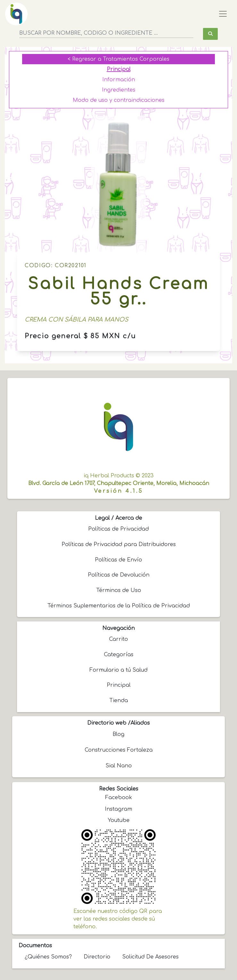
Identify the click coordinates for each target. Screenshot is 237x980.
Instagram (119, 809)
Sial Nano (119, 766)
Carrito (119, 639)
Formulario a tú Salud (119, 670)
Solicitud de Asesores (150, 957)
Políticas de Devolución (119, 575)
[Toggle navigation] (223, 14)
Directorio (97, 957)
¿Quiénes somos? (48, 957)
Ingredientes (119, 90)
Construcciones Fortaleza (119, 750)
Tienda (119, 701)
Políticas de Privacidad (119, 529)
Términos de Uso (119, 590)
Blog (119, 734)
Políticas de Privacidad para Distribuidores (119, 544)
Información (119, 80)
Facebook (119, 798)
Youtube (119, 820)
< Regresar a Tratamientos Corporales (119, 59)
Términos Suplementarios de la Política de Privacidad (119, 606)
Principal (119, 69)
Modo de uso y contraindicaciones (119, 100)
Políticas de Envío (119, 560)
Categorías (119, 655)
